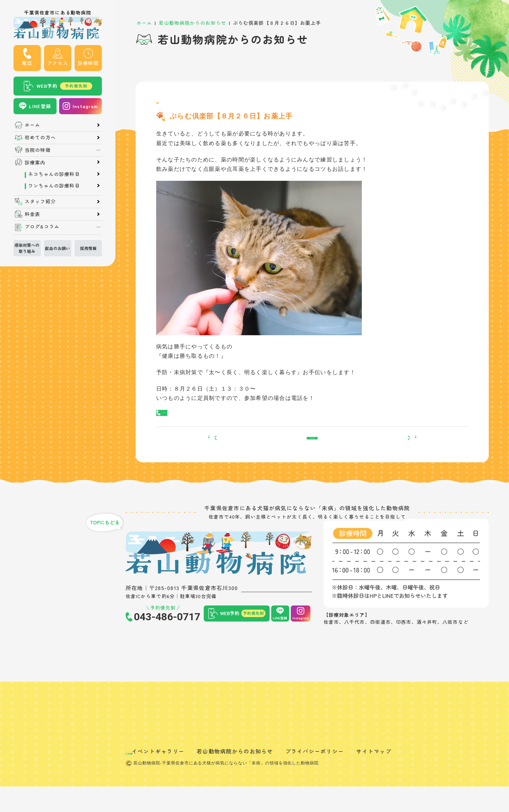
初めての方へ (40, 138)
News (165, 106)
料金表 (32, 214)
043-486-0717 (184, 424)
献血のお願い (58, 248)
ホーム (32, 125)
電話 (27, 63)
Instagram (85, 106)
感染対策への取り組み (27, 248)
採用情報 (88, 248)
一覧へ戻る (312, 460)
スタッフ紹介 (40, 202)
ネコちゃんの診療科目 (54, 174)
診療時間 (88, 63)
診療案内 (35, 163)
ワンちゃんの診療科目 (54, 186)
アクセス (58, 63)
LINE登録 (40, 106)
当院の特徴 (38, 150)
